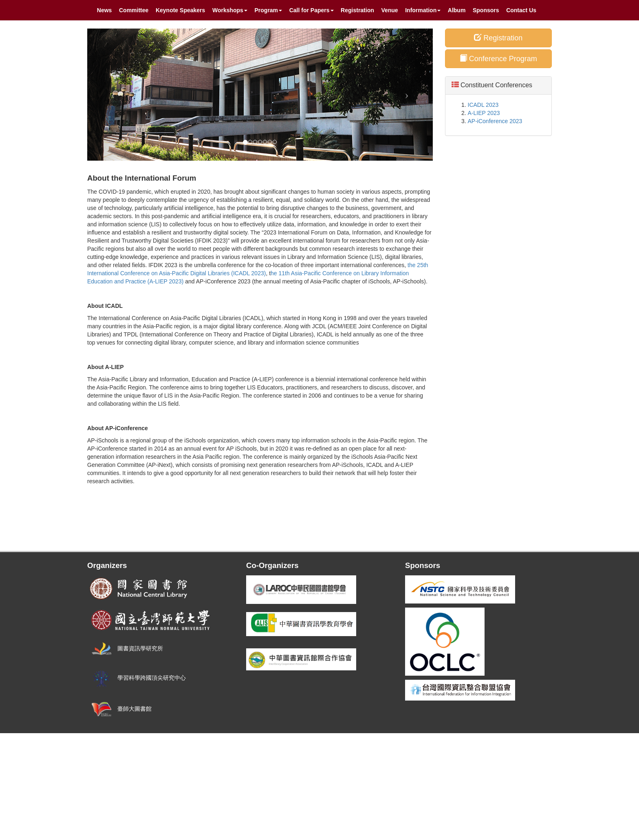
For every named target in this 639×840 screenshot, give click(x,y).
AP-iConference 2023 (495, 121)
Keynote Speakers (180, 10)
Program (269, 10)
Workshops (230, 10)
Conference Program (498, 59)
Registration (357, 10)
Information (423, 10)
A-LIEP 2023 (484, 113)
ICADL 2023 (483, 105)
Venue (389, 10)
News (105, 10)
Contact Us (521, 10)
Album (457, 10)
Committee (134, 10)
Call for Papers (312, 10)
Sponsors (486, 10)
